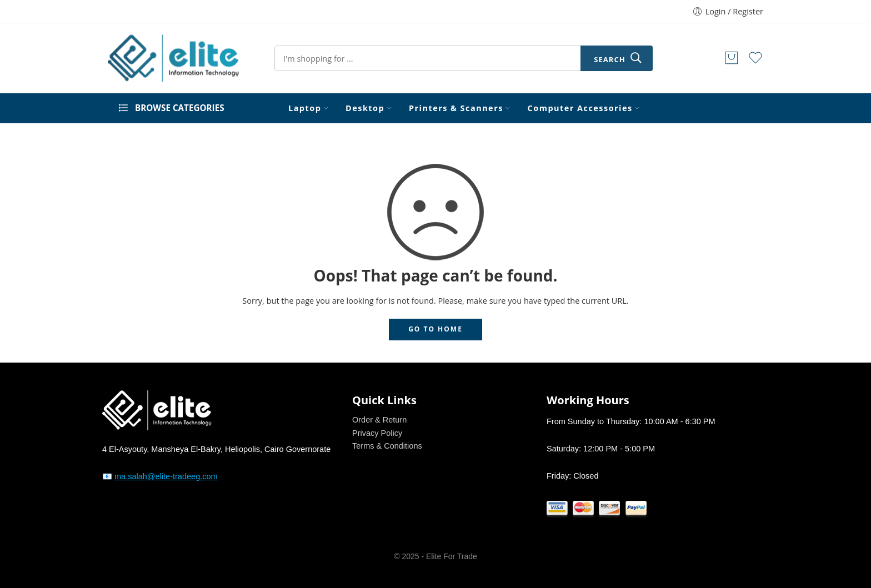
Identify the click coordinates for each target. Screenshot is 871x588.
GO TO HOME (436, 329)
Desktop (365, 108)
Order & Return (379, 420)
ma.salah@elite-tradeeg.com (166, 476)
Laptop (305, 108)
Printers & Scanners (456, 108)
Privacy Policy (377, 433)
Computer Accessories (580, 108)
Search (609, 59)
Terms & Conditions (387, 446)
